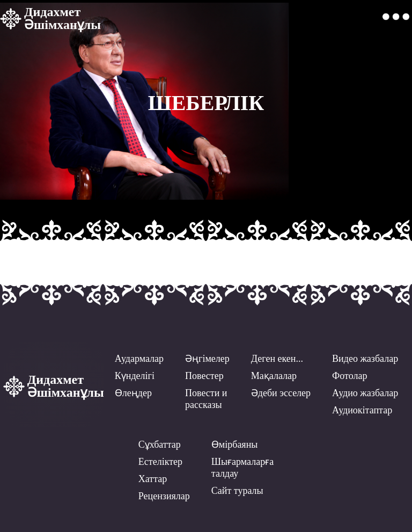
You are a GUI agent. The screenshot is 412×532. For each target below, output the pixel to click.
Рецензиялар (164, 496)
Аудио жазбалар (365, 393)
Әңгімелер (207, 359)
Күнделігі (135, 376)
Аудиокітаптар (362, 410)
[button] (396, 17)
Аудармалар (139, 359)
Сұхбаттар (160, 444)
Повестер (204, 376)
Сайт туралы (237, 491)
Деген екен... (277, 359)
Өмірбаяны (235, 444)
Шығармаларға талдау (242, 468)
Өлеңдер (133, 393)
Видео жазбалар (365, 359)
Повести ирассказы (206, 399)
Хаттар (153, 479)
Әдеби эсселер (281, 393)
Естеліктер (160, 462)
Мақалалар (274, 376)
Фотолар (350, 376)
